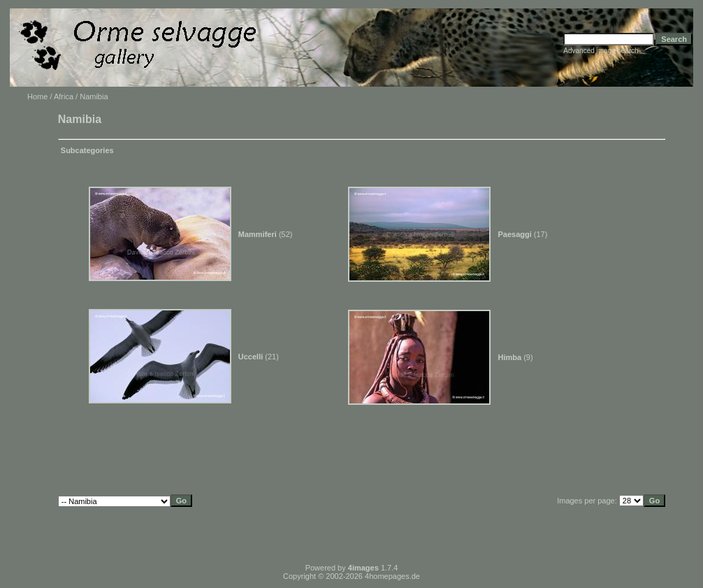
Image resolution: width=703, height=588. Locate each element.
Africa (64, 96)
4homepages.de (392, 576)
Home (37, 96)
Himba (509, 357)
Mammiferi (258, 234)
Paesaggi (514, 234)
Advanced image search (601, 51)
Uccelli (251, 357)
